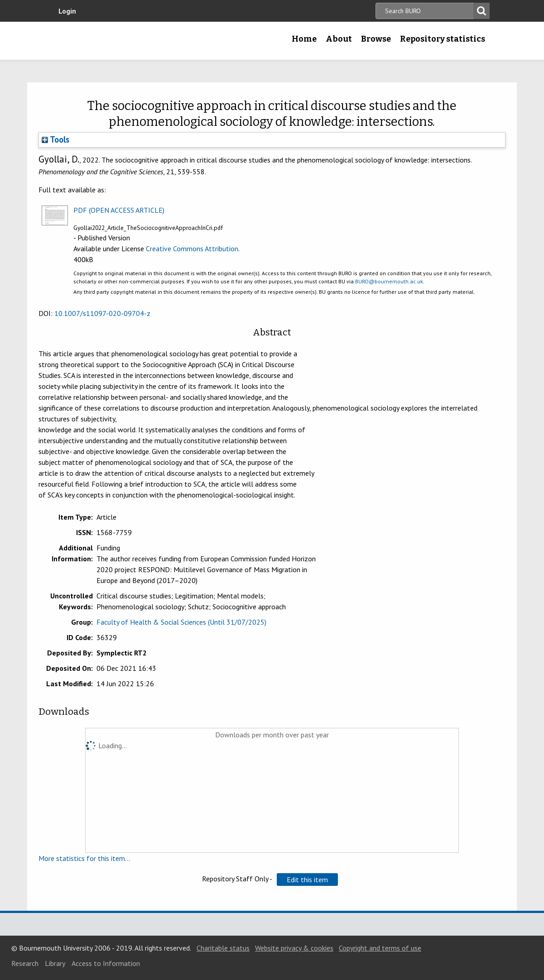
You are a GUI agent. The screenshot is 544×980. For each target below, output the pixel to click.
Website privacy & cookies (294, 948)
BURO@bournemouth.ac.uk (389, 281)
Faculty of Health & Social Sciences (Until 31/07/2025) (181, 622)
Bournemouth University (111, 41)
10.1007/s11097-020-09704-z (102, 313)
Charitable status (223, 948)
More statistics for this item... (84, 858)
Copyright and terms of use (380, 948)
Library (55, 963)
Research (25, 963)
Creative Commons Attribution (192, 249)
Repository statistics (443, 39)
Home (304, 39)
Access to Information (106, 963)
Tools (55, 139)
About (339, 39)
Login (67, 11)
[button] (307, 880)
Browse (376, 39)
